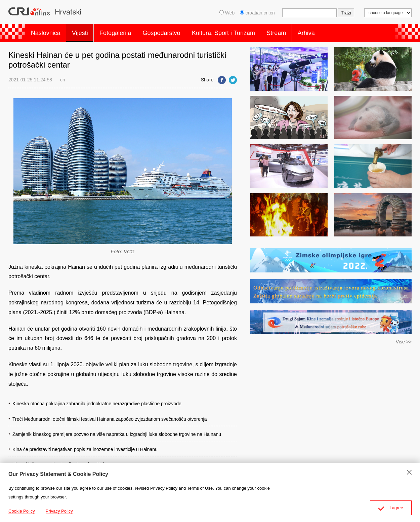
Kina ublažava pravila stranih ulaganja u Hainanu (64, 461)
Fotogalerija (124, 32)
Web (227, 13)
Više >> (404, 339)
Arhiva (329, 32)
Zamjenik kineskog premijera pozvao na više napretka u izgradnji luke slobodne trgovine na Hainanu (117, 431)
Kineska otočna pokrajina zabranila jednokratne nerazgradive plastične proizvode (97, 401)
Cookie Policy (22, 511)
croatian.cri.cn (258, 13)
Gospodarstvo (174, 32)
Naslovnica (47, 32)
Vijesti (85, 32)
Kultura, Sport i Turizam (240, 32)
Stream (296, 32)
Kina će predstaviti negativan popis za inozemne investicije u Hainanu (85, 446)
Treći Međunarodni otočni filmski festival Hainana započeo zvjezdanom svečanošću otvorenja (110, 416)
